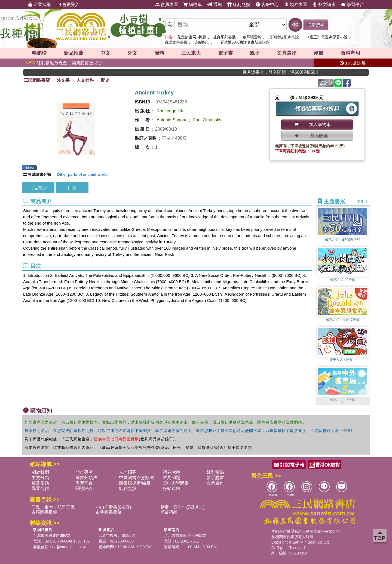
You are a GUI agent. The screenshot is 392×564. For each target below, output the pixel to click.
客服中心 (267, 4)
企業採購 (39, 4)
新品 (73, 53)
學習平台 (353, 4)
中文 (105, 53)
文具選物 (287, 53)
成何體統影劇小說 (284, 37)
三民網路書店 (37, 80)
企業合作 (215, 483)
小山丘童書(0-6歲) (113, 507)
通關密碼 (40, 483)
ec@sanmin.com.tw (69, 547)
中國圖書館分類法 (136, 478)
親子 (255, 53)
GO (295, 24)
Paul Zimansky (207, 120)
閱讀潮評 (84, 488)
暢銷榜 (39, 53)
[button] (343, 402)
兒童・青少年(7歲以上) (182, 507)
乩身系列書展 (224, 37)
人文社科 (85, 80)
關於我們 (40, 472)
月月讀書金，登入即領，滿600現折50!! (287, 72)
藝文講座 (324, 4)
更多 (362, 202)
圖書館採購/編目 (135, 483)
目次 (72, 188)
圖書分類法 (86, 478)
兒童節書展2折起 (192, 37)
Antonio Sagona (172, 120)
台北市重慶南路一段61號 (185, 535)
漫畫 (318, 53)
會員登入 (68, 4)
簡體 (159, 53)
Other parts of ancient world (82, 174)
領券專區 (296, 4)
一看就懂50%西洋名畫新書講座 (243, 42)
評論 (326, 83)
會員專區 (167, 4)
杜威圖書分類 (39, 174)
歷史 (105, 80)
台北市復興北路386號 (52, 535)
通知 (215, 4)
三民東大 (191, 53)
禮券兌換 (171, 472)
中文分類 (40, 478)
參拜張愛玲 (252, 37)
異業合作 (40, 488)
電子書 (225, 53)
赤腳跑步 (202, 42)
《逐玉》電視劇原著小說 (327, 37)
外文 (132, 53)
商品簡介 (38, 188)
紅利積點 (215, 472)
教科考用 (350, 53)
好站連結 (171, 488)
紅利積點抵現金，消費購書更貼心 (64, 63)
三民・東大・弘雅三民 (53, 507)
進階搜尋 (316, 25)
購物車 (193, 4)
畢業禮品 (169, 512)
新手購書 (215, 478)
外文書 (63, 80)
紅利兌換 (239, 4)
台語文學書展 (176, 42)
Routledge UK (170, 111)
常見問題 (171, 478)
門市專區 (84, 472)
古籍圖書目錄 (44, 512)
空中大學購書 (176, 483)
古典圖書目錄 (109, 512)
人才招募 (128, 472)
